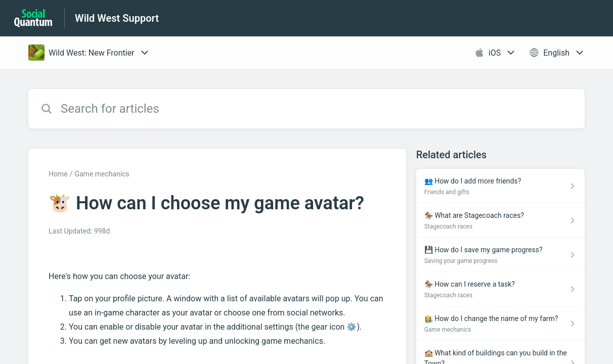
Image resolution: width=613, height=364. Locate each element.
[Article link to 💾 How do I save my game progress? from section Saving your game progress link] (500, 255)
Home (58, 174)
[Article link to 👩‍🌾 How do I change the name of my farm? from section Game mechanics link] (500, 324)
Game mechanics (102, 174)
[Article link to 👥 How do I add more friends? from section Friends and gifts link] (500, 186)
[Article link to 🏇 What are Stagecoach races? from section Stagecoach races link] (500, 220)
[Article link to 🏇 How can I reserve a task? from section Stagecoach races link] (500, 289)
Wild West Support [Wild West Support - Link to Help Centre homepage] (117, 18)
